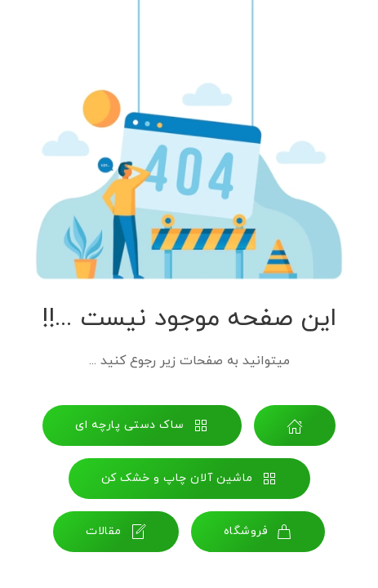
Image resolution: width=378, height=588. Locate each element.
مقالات (116, 532)
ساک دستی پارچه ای (142, 425)
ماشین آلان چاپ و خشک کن (189, 479)
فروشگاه (258, 532)
